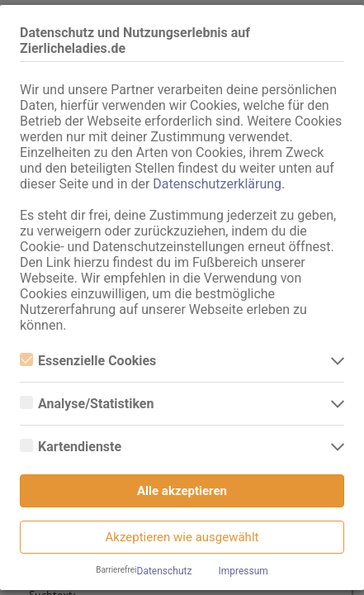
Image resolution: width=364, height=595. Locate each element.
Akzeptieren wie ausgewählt (182, 537)
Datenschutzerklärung (217, 184)
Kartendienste (71, 447)
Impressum (243, 571)
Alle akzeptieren (182, 491)
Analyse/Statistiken (87, 404)
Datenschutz (165, 571)
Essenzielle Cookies (88, 361)
